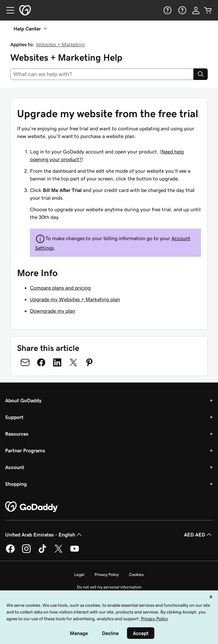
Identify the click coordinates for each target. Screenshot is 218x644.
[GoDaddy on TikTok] (42, 552)
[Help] (167, 10)
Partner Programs (25, 450)
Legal (79, 574)
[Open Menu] (8, 10)
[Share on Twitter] (73, 362)
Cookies (136, 574)
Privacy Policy (107, 574)
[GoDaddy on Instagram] (26, 552)
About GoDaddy (23, 400)
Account (15, 467)
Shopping (16, 484)
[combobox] (102, 74)
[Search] (201, 74)
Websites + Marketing (60, 44)
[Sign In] (196, 10)
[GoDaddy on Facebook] (10, 552)
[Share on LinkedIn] (57, 362)
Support (14, 417)
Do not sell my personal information (109, 587)
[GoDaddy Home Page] (32, 507)
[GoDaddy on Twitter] (59, 552)
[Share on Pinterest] (89, 362)
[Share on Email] (25, 362)
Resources (17, 434)
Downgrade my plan (53, 311)
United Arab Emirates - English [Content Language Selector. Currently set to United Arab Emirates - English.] (44, 535)
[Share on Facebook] (41, 362)
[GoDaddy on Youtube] (75, 552)
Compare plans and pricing (60, 288)
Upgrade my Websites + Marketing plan (75, 299)
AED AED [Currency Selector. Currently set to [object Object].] (198, 535)
